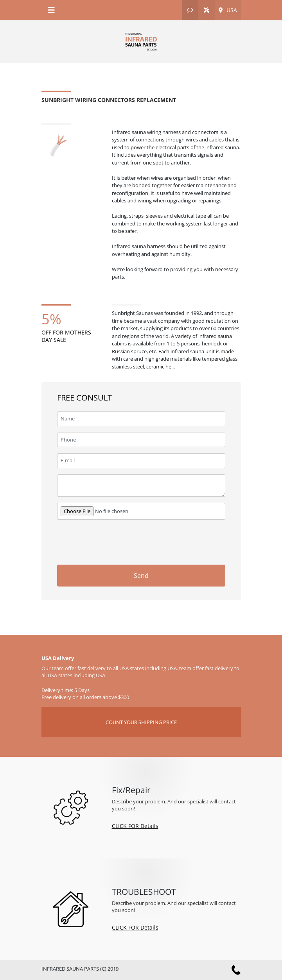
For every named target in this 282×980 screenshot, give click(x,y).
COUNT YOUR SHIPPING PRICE (141, 722)
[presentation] (166, 541)
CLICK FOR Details (135, 826)
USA (228, 10)
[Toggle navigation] (51, 10)
